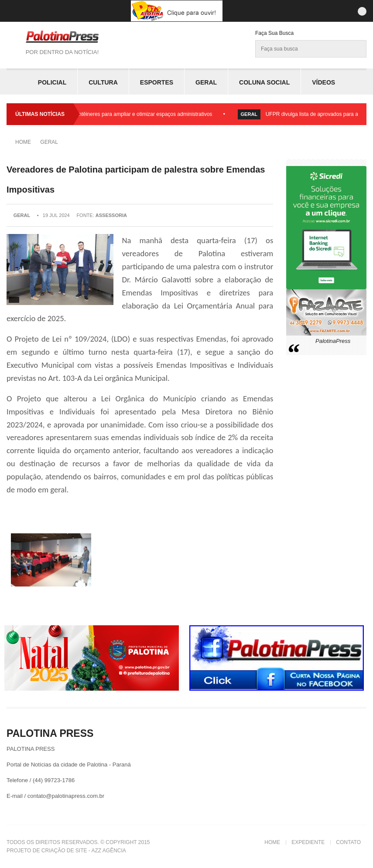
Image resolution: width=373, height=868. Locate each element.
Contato (348, 842)
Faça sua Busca (274, 33)
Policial (52, 82)
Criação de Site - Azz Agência (84, 851)
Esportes (157, 82)
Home (23, 142)
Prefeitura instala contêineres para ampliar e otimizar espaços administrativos (125, 114)
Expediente (308, 842)
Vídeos (323, 82)
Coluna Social (264, 82)
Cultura (103, 82)
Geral (206, 82)
